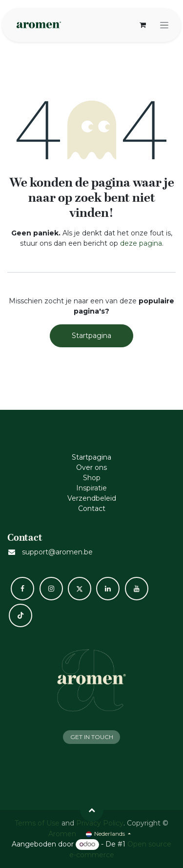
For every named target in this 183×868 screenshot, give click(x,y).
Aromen (62, 834)
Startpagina (91, 336)
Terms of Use (37, 823)
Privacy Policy (100, 823)
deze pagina (141, 243)
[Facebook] (22, 589)
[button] (92, 810)
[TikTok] (20, 615)
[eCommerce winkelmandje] (142, 25)
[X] (80, 589)
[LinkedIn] (108, 589)
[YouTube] (137, 589)
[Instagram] (51, 589)
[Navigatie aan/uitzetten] (164, 25)
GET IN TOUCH (92, 737)
